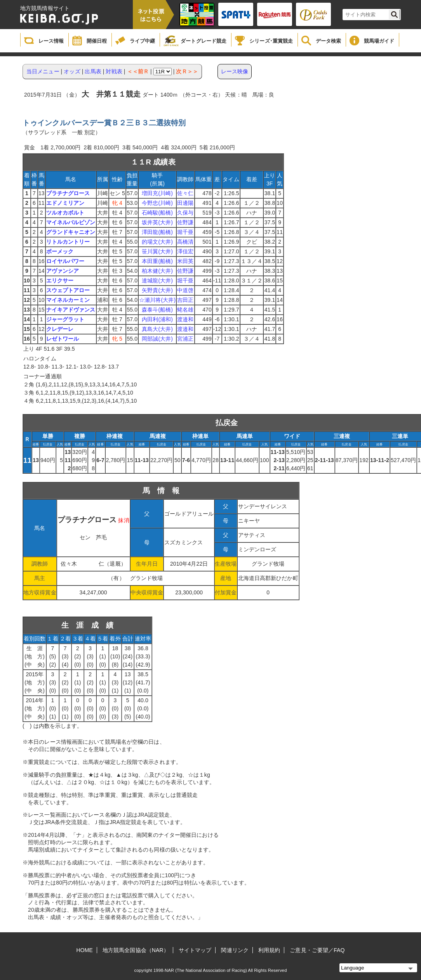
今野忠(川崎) (157, 203)
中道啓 (185, 290)
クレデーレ (60, 329)
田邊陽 (185, 203)
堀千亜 (185, 232)
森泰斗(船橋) (157, 310)
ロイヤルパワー (65, 261)
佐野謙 (185, 222)
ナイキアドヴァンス (71, 310)
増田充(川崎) (157, 193)
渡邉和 (185, 319)
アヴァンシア (63, 271)
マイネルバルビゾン (71, 222)
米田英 (185, 261)
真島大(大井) (157, 329)
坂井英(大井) (157, 222)
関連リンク (235, 950)
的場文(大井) (157, 242)
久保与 (185, 213)
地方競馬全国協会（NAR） (136, 950)
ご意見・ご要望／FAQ (317, 950)
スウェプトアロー (68, 290)
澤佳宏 (185, 251)
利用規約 (269, 950)
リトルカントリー (68, 242)
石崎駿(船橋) (157, 213)
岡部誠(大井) (157, 339)
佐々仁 (185, 193)
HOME (85, 950)
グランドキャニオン (71, 232)
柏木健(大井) (157, 271)
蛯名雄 (185, 310)
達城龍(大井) (157, 280)
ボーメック (60, 251)
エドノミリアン (65, 203)
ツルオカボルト (65, 213)
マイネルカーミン (68, 300)
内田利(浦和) (157, 319)
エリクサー (60, 280)
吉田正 (185, 300)
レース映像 (235, 71)
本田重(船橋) (157, 261)
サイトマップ (195, 950)
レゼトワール (63, 339)
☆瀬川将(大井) (157, 300)
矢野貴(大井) (157, 290)
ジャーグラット (65, 319)
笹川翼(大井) (157, 251)
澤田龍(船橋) (157, 232)
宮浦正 (185, 339)
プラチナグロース (68, 193)
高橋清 (185, 242)
